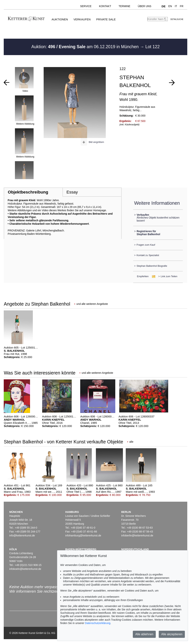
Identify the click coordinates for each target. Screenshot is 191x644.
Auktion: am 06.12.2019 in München (86, 47)
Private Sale (106, 19)
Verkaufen (82, 19)
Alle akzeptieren (172, 634)
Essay (72, 192)
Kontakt (105, 6)
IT (176, 6)
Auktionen (60, 19)
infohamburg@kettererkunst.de (83, 535)
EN (170, 6)
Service (86, 6)
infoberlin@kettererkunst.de (137, 535)
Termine (125, 6)
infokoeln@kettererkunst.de (25, 569)
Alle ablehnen (144, 634)
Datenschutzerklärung (98, 623)
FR (182, 6)
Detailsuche (177, 19)
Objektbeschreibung (28, 192)
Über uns (145, 6)
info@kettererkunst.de (22, 535)
